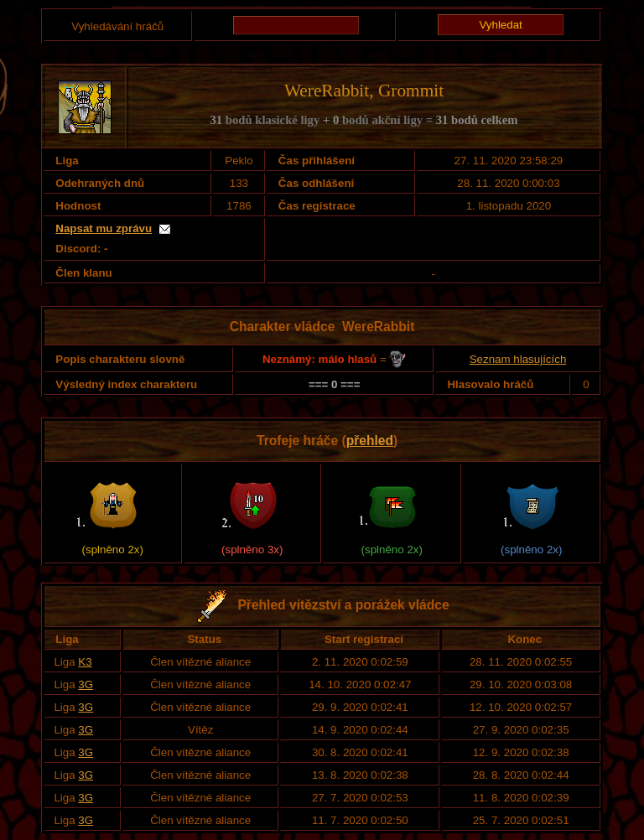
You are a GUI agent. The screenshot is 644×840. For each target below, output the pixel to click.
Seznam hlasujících (518, 359)
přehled (370, 441)
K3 (85, 662)
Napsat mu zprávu (104, 228)
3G (86, 684)
